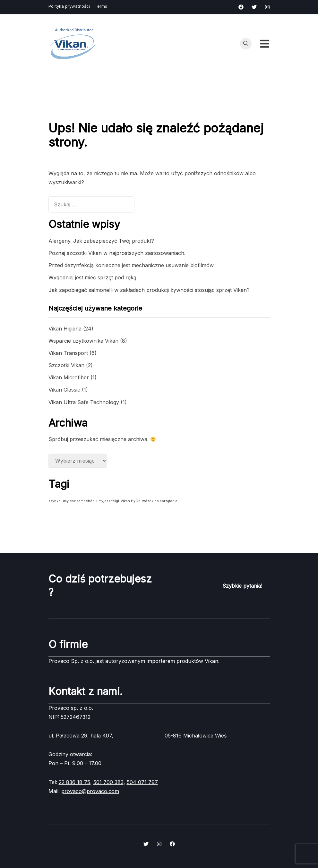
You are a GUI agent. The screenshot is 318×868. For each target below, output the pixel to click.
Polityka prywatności (69, 6)
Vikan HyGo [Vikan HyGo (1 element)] (131, 501)
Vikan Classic (64, 390)
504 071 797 (142, 782)
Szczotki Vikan (66, 365)
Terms (101, 6)
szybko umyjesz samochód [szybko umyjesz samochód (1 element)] (72, 501)
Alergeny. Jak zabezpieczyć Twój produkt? (101, 241)
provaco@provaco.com (90, 791)
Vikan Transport (68, 353)
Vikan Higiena (65, 329)
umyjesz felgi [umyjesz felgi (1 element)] (108, 501)
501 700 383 (108, 782)
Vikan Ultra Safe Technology (84, 402)
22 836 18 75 (74, 782)
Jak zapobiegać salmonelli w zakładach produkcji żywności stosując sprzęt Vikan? (149, 290)
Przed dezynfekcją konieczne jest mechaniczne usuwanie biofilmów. (132, 265)
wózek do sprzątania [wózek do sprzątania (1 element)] (160, 501)
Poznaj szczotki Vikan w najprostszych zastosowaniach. (117, 253)
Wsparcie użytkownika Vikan (83, 341)
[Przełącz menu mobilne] (265, 44)
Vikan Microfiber (69, 377)
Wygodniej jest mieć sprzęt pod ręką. (93, 277)
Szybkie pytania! (242, 586)
